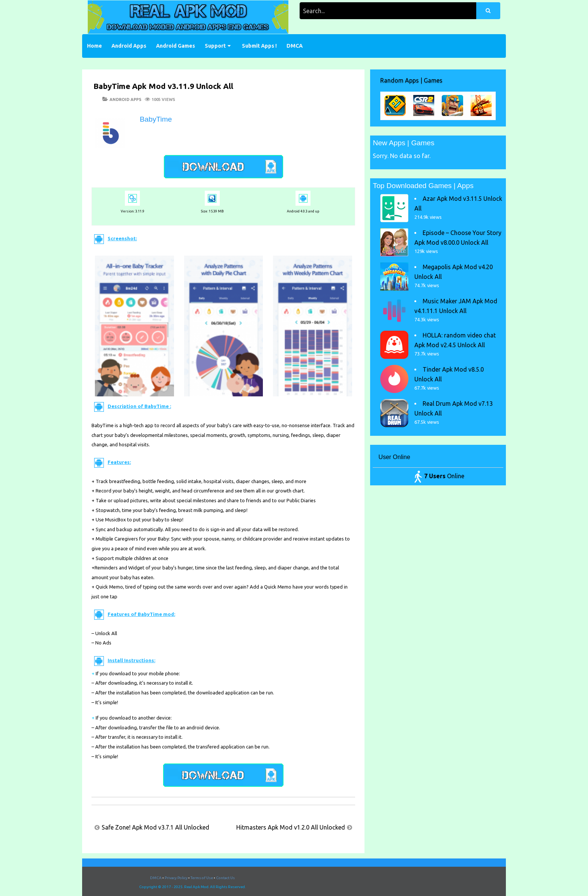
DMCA (295, 46)
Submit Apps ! (259, 46)
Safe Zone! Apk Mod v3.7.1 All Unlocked (155, 827)
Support (215, 46)
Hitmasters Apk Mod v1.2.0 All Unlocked (291, 827)
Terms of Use (202, 878)
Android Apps (129, 46)
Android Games (175, 46)
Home (94, 46)
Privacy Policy (176, 878)
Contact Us (225, 878)
